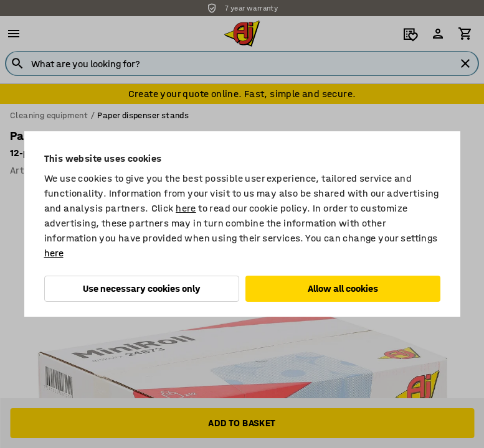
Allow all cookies (343, 288)
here (186, 208)
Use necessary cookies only (142, 288)
